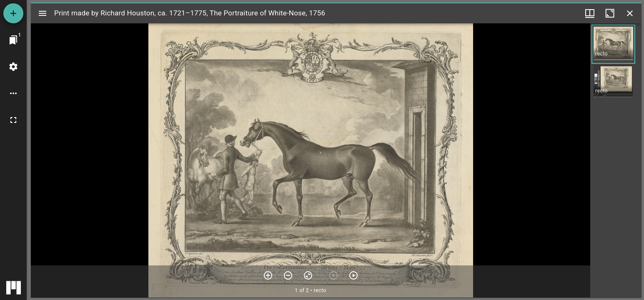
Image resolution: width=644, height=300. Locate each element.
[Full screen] (13, 120)
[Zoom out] (288, 275)
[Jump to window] (13, 40)
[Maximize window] (610, 13)
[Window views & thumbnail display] (590, 13)
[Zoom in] (268, 275)
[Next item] (353, 275)
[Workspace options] (13, 93)
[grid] (616, 160)
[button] (613, 44)
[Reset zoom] (308, 275)
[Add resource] (13, 13)
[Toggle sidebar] (43, 13)
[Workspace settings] (13, 67)
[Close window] (630, 13)
